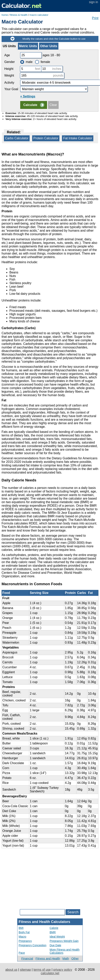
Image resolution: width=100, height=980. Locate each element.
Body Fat (24, 932)
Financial (27, 958)
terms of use (42, 970)
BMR (53, 932)
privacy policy (63, 970)
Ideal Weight (57, 937)
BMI (21, 928)
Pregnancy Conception (33, 945)
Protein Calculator (46, 138)
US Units (9, 46)
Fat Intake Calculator (78, 138)
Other (75, 958)
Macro (22, 937)
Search (73, 912)
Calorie (54, 928)
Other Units (49, 46)
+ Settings (28, 96)
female (43, 62)
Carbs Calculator (17, 138)
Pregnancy (25, 941)
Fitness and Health (48, 958)
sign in (94, 2)
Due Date (55, 945)
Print (95, 18)
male (26, 62)
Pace (22, 953)
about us (11, 970)
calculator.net (50, 973)
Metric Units (28, 46)
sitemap (25, 970)
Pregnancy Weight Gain (64, 941)
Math (66, 958)
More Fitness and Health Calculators (65, 951)
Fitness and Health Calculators (44, 922)
